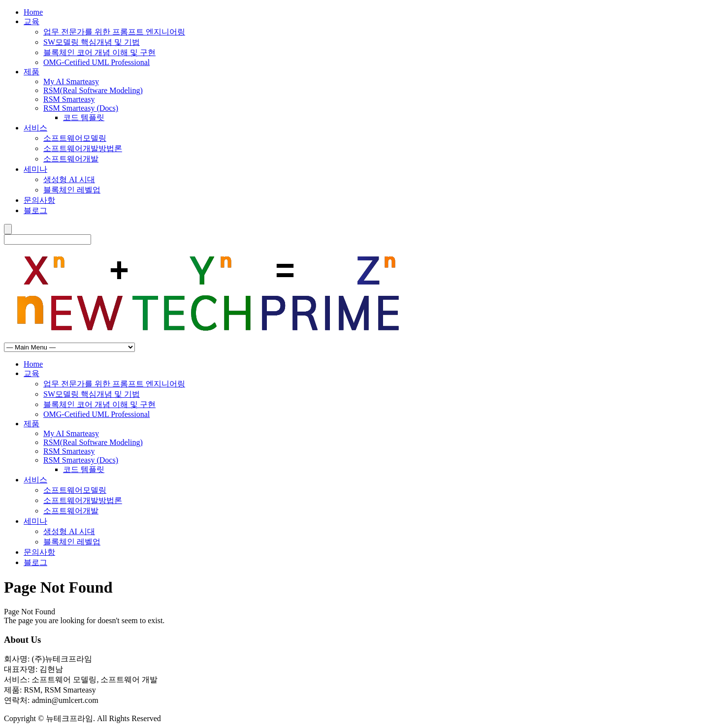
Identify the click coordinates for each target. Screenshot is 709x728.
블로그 (35, 210)
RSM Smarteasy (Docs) (81, 108)
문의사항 (39, 200)
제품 (32, 72)
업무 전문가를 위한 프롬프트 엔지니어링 (114, 32)
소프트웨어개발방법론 (83, 148)
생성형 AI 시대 (69, 179)
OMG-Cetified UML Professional (97, 62)
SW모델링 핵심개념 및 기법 (92, 42)
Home (33, 12)
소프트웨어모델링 (75, 138)
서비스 (35, 128)
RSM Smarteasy (69, 99)
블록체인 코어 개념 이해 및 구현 (99, 52)
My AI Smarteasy (71, 81)
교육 (32, 21)
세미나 (35, 169)
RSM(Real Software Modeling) (93, 90)
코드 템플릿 (84, 117)
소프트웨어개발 (71, 159)
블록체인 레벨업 (72, 190)
